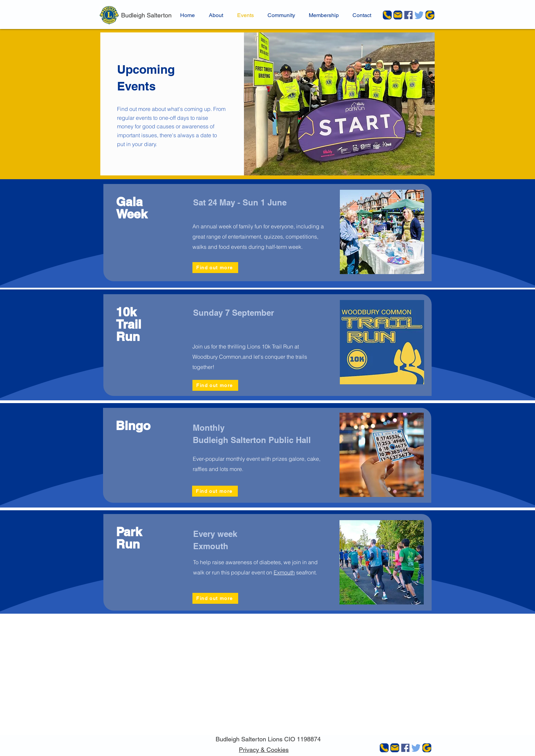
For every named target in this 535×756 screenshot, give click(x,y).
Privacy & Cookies (264, 750)
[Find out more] (215, 268)
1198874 (309, 739)
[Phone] (387, 15)
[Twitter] (419, 15)
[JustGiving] (430, 15)
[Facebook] (408, 15)
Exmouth (284, 572)
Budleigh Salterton (146, 15)
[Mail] (398, 15)
